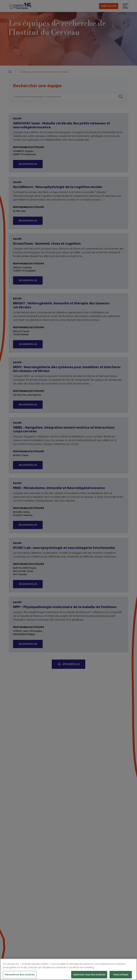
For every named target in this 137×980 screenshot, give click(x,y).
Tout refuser (121, 975)
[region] (68, 969)
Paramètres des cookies (20, 975)
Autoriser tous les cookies (89, 975)
